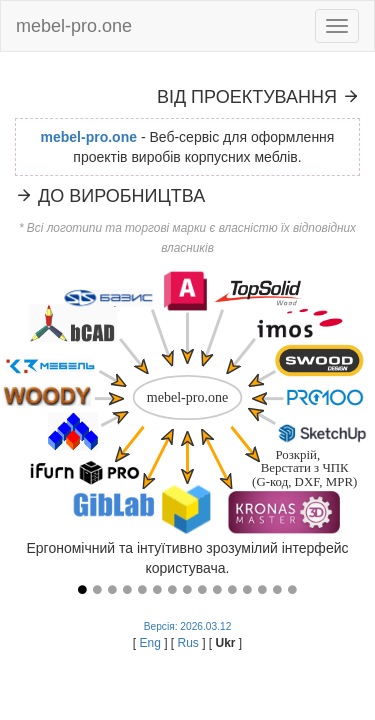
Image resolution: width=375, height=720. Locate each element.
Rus (189, 643)
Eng (151, 643)
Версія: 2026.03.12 (188, 626)
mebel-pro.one (74, 26)
